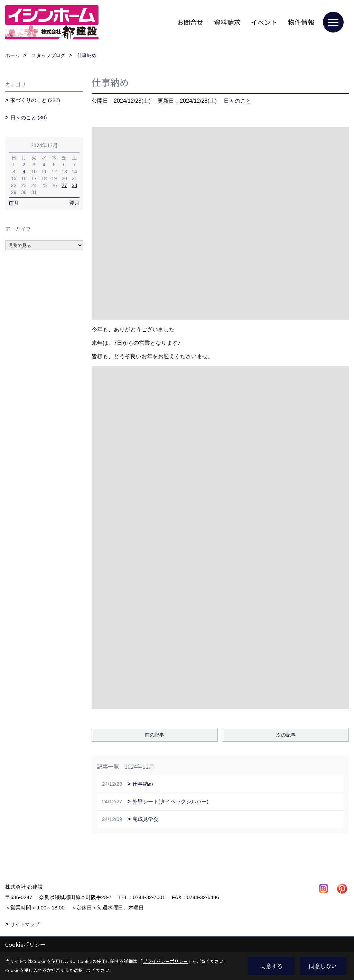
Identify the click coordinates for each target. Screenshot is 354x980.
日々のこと (237, 101)
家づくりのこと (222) (35, 100)
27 (64, 185)
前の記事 (155, 735)
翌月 (74, 203)
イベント (264, 22)
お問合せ (190, 22)
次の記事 (286, 735)
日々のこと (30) (29, 117)
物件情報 (301, 22)
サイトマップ (25, 924)
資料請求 (227, 22)
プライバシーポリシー (165, 961)
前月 (14, 203)
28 (75, 185)
